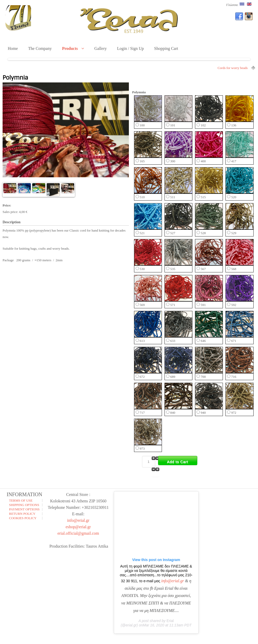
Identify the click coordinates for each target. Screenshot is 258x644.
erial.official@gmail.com (78, 533)
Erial (170, 621)
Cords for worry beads (233, 68)
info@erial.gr (78, 520)
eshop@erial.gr (78, 527)
